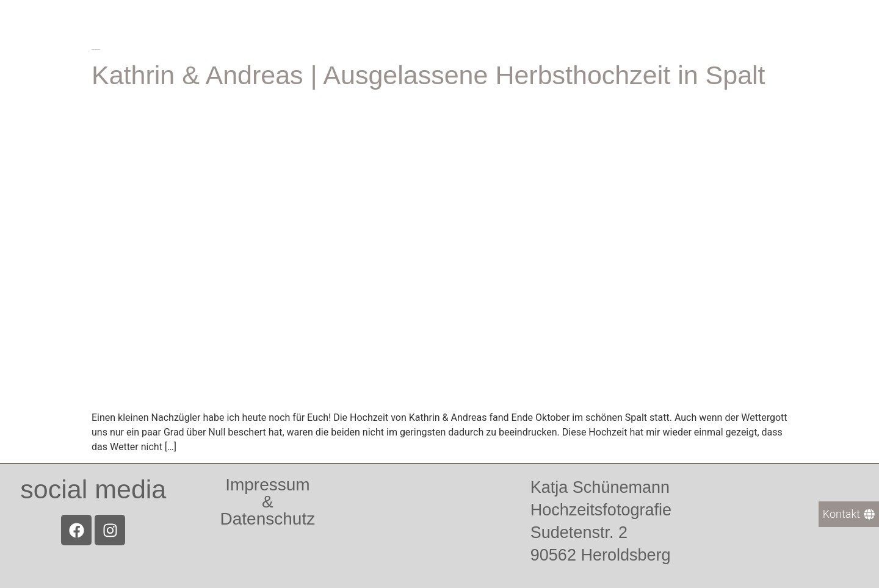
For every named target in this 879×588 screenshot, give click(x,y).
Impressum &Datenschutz (268, 502)
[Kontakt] (849, 514)
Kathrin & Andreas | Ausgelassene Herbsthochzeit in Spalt (429, 75)
